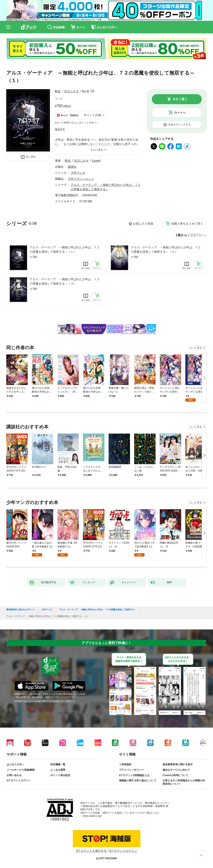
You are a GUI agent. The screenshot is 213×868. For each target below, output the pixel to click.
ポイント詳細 (92, 115)
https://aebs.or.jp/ (92, 816)
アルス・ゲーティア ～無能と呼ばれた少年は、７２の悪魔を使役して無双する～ (98, 610)
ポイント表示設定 (60, 775)
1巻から (181, 235)
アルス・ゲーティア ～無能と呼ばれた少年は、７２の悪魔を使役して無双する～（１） (65, 250)
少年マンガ (78, 173)
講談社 (72, 167)
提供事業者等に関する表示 (178, 764)
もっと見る (196, 348)
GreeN (96, 161)
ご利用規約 (125, 764)
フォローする (92, 91)
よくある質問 (58, 770)
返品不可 (60, 129)
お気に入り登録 (143, 224)
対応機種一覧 (58, 764)
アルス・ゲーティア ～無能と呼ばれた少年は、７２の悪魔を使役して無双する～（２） (166, 250)
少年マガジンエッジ (81, 179)
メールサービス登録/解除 (21, 770)
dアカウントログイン (19, 780)
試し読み (31, 157)
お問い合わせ (14, 775)
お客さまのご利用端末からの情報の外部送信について (184, 782)
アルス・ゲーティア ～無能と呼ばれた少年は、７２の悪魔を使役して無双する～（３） (65, 281)
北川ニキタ (71, 91)
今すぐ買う (180, 99)
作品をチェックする (180, 125)
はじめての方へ (15, 764)
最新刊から (198, 235)
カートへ (180, 113)
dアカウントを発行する (91, 851)
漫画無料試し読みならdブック (20, 610)
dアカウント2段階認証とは (134, 775)
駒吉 (58, 91)
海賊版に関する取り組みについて (138, 780)
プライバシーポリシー (131, 770)
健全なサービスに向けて (176, 770)
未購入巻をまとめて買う (187, 224)
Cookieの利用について (176, 775)
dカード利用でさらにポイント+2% (74, 123)
